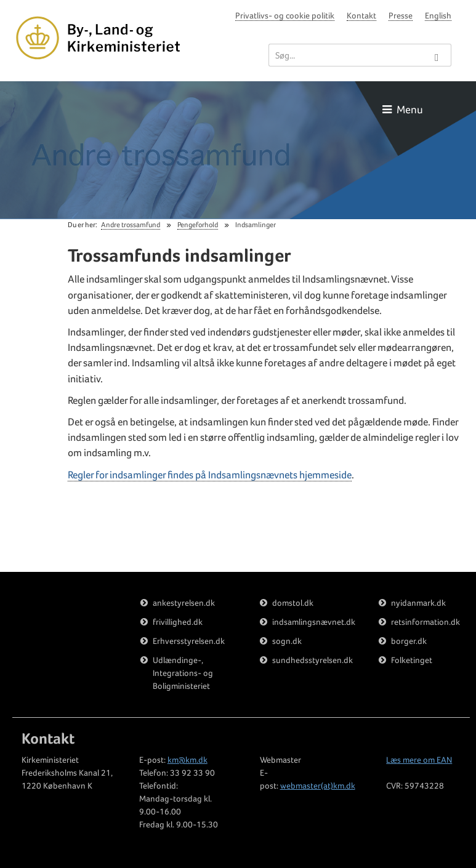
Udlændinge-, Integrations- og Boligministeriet (183, 673)
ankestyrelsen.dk (184, 603)
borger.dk (409, 641)
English (438, 15)
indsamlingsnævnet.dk (314, 622)
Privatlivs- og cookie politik (285, 15)
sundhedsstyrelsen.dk (313, 660)
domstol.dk (293, 603)
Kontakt (361, 15)
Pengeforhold (198, 225)
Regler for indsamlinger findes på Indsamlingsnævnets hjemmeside (210, 475)
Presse (401, 15)
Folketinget (412, 660)
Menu (403, 109)
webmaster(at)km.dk (318, 786)
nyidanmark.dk (418, 603)
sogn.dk (287, 641)
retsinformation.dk (426, 622)
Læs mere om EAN (419, 760)
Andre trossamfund (131, 225)
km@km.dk (188, 760)
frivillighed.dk (178, 622)
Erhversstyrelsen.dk (189, 641)
